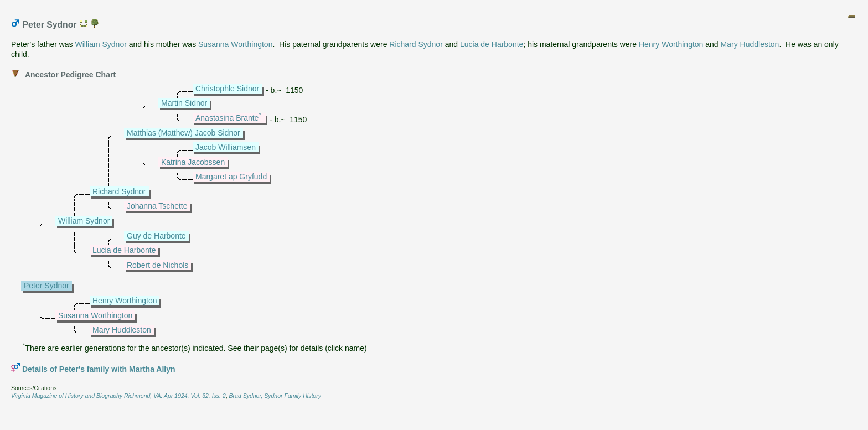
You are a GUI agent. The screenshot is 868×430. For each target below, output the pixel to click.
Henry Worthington (671, 44)
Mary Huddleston (750, 44)
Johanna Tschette (157, 206)
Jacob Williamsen (226, 147)
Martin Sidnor (184, 103)
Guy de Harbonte (156, 236)
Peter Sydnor (46, 286)
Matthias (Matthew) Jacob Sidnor (184, 133)
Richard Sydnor (416, 44)
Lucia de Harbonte (492, 44)
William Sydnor (101, 44)
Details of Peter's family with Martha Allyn (99, 369)
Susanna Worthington (235, 44)
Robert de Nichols (157, 265)
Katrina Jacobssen (193, 162)
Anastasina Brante (227, 118)
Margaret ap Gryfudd (231, 177)
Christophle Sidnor (227, 89)
